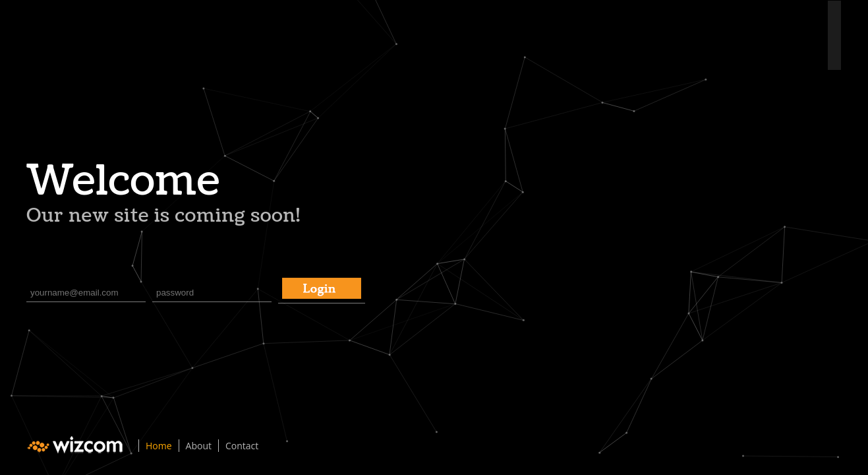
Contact (242, 446)
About (199, 446)
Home (159, 446)
